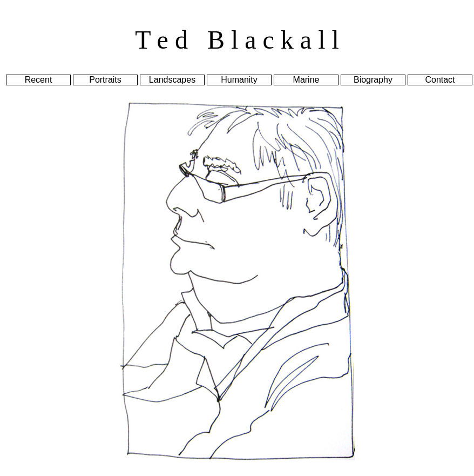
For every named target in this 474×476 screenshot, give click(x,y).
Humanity (239, 80)
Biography (373, 80)
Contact (440, 80)
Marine (306, 80)
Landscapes (172, 80)
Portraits (105, 80)
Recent (39, 80)
